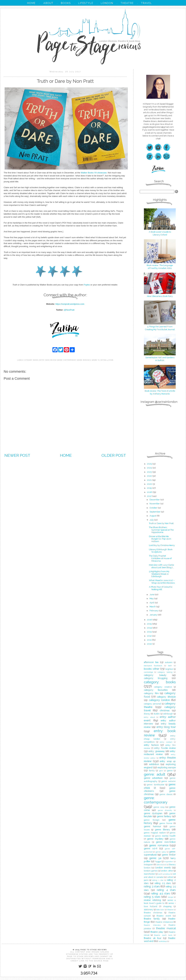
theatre (170, 910)
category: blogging (156, 678)
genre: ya (96, 360)
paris (146, 880)
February (154, 611)
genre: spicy (161, 852)
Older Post (114, 455)
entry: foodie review (165, 748)
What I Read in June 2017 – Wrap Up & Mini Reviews (162, 582)
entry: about (149, 717)
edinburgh (168, 714)
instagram (148, 865)
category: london (159, 700)
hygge (158, 861)
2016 (150, 620)
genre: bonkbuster (156, 785)
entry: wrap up (168, 761)
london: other (167, 871)
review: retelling (152, 900)
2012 (150, 636)
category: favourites (156, 690)
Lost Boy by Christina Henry (162, 545)
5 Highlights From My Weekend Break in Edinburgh (159, 574)
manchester (149, 874)
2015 (150, 624)
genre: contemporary (66, 360)
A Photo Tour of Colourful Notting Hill (161, 588)
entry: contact (166, 742)
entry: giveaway (157, 751)
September (155, 512)
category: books (31, 360)
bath (170, 666)
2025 (150, 464)
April (152, 603)
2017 (150, 496)
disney (147, 714)
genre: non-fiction (166, 842)
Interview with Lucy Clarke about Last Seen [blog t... (162, 566)
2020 (150, 484)
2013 (150, 632)
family (152, 771)
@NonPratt (69, 310)
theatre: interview (152, 925)
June (152, 595)
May (152, 598)
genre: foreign (152, 820)
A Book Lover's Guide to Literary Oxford (160, 232)
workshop (163, 941)
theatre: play (157, 932)
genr (161, 771)
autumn (169, 662)
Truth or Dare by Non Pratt (161, 523)
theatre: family (152, 919)
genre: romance (84, 360)
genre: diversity (165, 810)
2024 (150, 468)
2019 (150, 488)
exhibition (154, 764)
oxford (170, 877)
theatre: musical (166, 928)
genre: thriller (169, 855)
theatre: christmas (153, 913)
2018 (150, 492)
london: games (151, 871)
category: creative (163, 687)
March (153, 607)
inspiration (169, 862)
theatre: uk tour (153, 938)
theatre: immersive (164, 922)
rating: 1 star (158, 880)
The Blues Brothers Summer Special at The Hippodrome (161, 530)
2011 (150, 640)
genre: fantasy (164, 816)
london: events (163, 868)
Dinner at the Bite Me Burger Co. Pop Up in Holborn (160, 539)
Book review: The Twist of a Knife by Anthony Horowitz (160, 391)
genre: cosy (159, 807)
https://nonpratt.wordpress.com (70, 304)
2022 (150, 476)
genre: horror (166, 823)
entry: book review (48, 360)
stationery (148, 910)
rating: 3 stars (152, 886)
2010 (150, 644)
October (154, 508)
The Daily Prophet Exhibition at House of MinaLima (160, 558)
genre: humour (152, 826)
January (154, 615)
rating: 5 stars (152, 897)
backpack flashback (153, 666)
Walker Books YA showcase (94, 173)
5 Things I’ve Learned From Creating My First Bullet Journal (160, 327)
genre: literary (162, 830)
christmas (165, 710)
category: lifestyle (166, 697)
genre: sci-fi (151, 849)
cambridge (148, 672)
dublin (157, 714)
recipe (170, 897)
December (155, 500)
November (155, 504)
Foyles (87, 285)
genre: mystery (155, 839)
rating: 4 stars (107, 360)
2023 (150, 472)
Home (66, 455)
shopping (167, 906)
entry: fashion (151, 745)
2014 (150, 628)
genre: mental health (165, 836)
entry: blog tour (166, 727)
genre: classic (166, 794)
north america (164, 874)
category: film (151, 693)
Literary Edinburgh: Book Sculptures (161, 551)
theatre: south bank (163, 935)
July (152, 520)
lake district (161, 865)
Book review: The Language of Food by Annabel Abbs (160, 265)
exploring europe (167, 767)
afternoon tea (151, 662)
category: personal (152, 704)
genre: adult (155, 774)
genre (170, 771)
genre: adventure (153, 778)
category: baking (165, 672)
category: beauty (155, 675)
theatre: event (164, 916)
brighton (169, 669)
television (160, 910)
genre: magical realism (155, 833)
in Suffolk (160, 360)
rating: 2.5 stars (163, 883)
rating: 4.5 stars (160, 893)
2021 (150, 480)
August (153, 516)
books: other (152, 669)
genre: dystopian (153, 813)
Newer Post (17, 455)
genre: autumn (169, 781)
